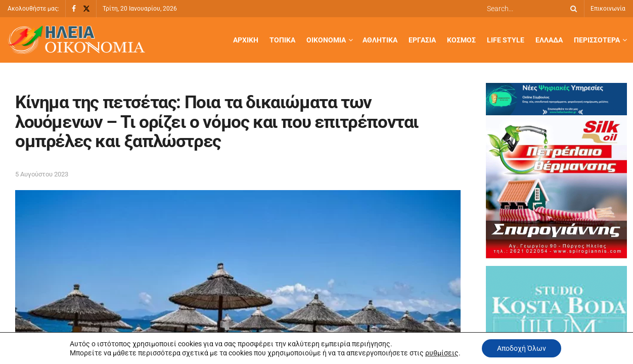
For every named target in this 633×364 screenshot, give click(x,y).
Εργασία (422, 40)
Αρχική (246, 40)
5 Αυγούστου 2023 (42, 174)
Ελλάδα (549, 40)
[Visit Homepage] (76, 40)
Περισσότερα (597, 40)
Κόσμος (461, 40)
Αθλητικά (380, 40)
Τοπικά (282, 40)
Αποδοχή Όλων (522, 348)
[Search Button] (572, 9)
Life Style (506, 40)
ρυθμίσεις (442, 353)
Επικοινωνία (608, 9)
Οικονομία (326, 40)
